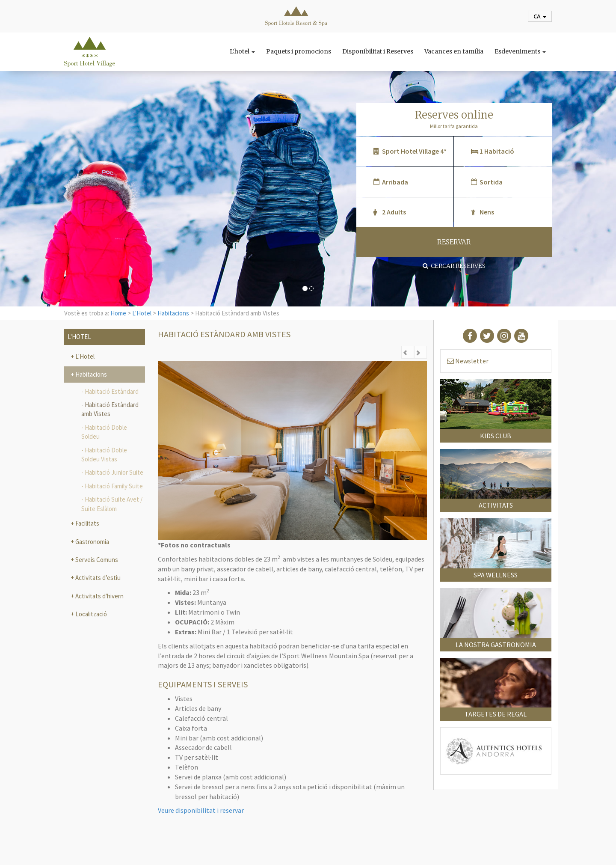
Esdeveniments (520, 51)
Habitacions (173, 313)
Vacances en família (454, 51)
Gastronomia (92, 542)
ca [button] (540, 16)
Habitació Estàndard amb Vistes (110, 409)
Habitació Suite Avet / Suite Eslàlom (112, 504)
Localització (90, 614)
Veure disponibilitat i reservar (201, 810)
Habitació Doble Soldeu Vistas (104, 455)
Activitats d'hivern (99, 596)
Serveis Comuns (96, 560)
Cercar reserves (454, 266)
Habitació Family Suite (114, 486)
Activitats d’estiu (97, 578)
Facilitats (87, 523)
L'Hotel (142, 313)
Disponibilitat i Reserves (378, 51)
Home (118, 313)
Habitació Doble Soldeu (104, 432)
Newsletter (468, 361)
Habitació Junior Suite (114, 472)
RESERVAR (454, 242)
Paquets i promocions (299, 51)
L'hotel (242, 51)
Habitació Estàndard (112, 391)
